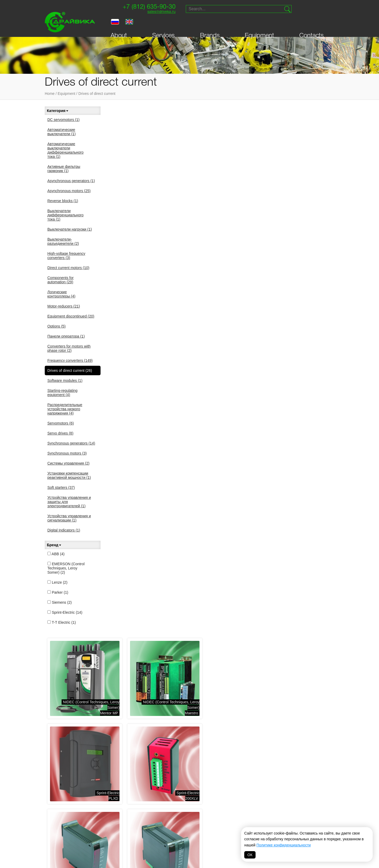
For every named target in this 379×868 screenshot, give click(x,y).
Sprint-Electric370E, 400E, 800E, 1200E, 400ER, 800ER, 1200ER (302, 341)
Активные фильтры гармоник (64, 169)
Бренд (54, 545)
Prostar (180, 820)
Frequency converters (70, 360)
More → (137, 612)
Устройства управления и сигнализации (69, 518)
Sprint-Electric (65, 612)
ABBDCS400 (323, 593)
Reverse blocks (63, 201)
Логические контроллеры (61, 294)
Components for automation (61, 280)
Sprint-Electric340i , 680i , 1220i (315, 261)
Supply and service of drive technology (308, 692)
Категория (58, 111)
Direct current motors (68, 268)
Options (56, 326)
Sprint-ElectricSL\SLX (241, 509)
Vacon (216, 807)
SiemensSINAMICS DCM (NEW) (155, 593)
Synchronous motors (67, 453)
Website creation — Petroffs (309, 729)
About (119, 24)
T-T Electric (62, 622)
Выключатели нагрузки (70, 229)
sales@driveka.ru (160, 12)
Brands (210, 24)
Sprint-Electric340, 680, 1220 (240, 261)
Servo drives (60, 433)
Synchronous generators (71, 443)
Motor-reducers (64, 306)
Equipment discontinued (71, 316)
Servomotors (61, 423)
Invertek (143, 829)
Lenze (57, 582)
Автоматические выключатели (62, 132)
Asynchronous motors (69, 191)
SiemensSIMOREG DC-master (234, 593)
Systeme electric (114, 807)
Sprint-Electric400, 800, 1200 (162, 427)
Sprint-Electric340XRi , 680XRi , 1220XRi (152, 344)
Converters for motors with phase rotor (69, 348)
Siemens (59, 602)
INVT (102, 827)
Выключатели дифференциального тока (65, 215)
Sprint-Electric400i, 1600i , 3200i (237, 427)
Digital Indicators (64, 530)
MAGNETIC (218, 842)
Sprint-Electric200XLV (164, 261)
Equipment (259, 24)
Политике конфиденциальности (283, 845)
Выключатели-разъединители (63, 241)
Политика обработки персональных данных (189, 856)
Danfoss (143, 835)
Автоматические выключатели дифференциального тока (65, 150)
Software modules (65, 381)
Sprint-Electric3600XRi (319, 427)
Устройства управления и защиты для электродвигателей (69, 502)
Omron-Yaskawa (150, 842)
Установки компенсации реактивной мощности (69, 475)
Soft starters (61, 487)
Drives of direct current (97, 94)
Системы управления (68, 463)
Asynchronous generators (71, 181)
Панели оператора (66, 336)
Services (163, 24)
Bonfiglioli (183, 814)
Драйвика (107, 833)
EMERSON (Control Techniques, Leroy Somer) (66, 568)
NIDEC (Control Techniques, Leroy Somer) (152, 811)
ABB (56, 554)
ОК (250, 855)
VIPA (251, 814)
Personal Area (65, 713)
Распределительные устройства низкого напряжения (65, 409)
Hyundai (180, 833)
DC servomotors (63, 120)
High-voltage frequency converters (66, 256)
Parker (58, 592)
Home (50, 94)
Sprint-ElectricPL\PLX (164, 509)
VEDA (103, 820)
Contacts (311, 24)
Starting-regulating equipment (62, 393)
